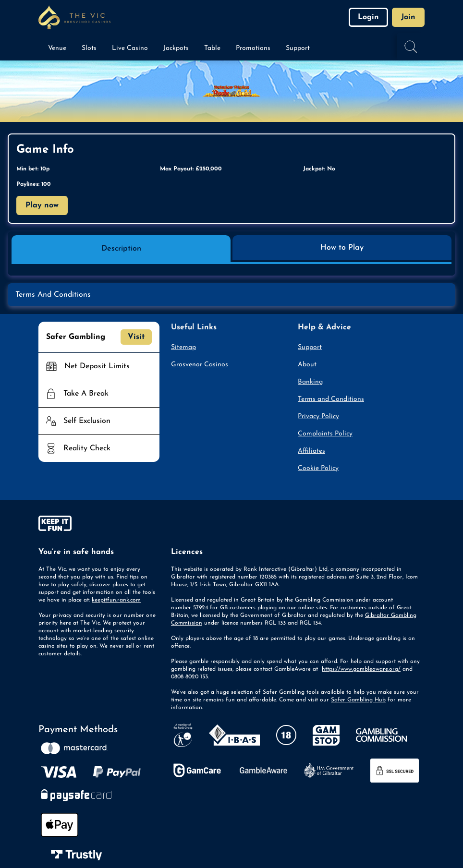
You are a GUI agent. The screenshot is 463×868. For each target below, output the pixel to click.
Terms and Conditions (331, 399)
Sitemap (183, 347)
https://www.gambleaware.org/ (361, 669)
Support (310, 347)
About (307, 365)
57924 (201, 608)
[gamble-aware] (99, 525)
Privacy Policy (318, 416)
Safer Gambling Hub (358, 700)
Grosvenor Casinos (200, 365)
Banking (310, 382)
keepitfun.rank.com (116, 600)
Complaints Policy (325, 434)
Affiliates (311, 451)
